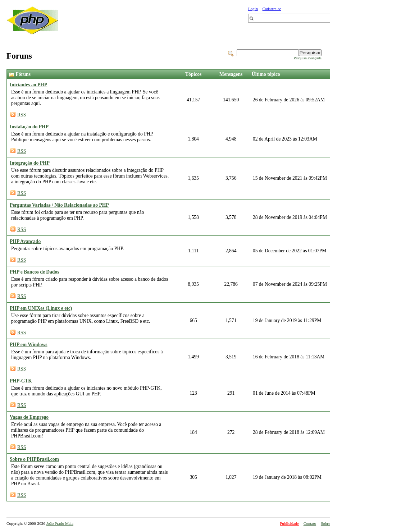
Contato (310, 523)
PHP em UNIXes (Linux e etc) (41, 308)
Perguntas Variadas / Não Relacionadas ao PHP (59, 205)
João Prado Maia (60, 523)
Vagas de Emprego (29, 417)
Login (253, 9)
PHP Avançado (25, 241)
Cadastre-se (272, 9)
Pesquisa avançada (307, 58)
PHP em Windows (29, 345)
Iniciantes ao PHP (28, 85)
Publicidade (289, 523)
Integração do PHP (30, 163)
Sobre (325, 523)
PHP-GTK (21, 381)
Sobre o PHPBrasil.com (34, 459)
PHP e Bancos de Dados (34, 272)
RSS (22, 115)
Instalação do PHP (29, 127)
